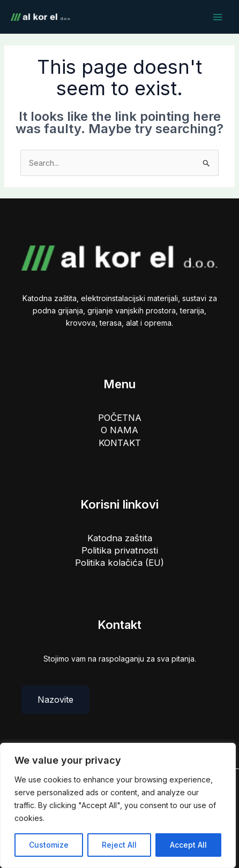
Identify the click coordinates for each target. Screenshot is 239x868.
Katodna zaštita (120, 538)
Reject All (119, 845)
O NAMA (119, 430)
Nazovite (55, 700)
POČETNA (120, 418)
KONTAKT (120, 443)
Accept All (188, 845)
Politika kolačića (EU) (119, 563)
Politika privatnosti (120, 550)
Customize (49, 845)
